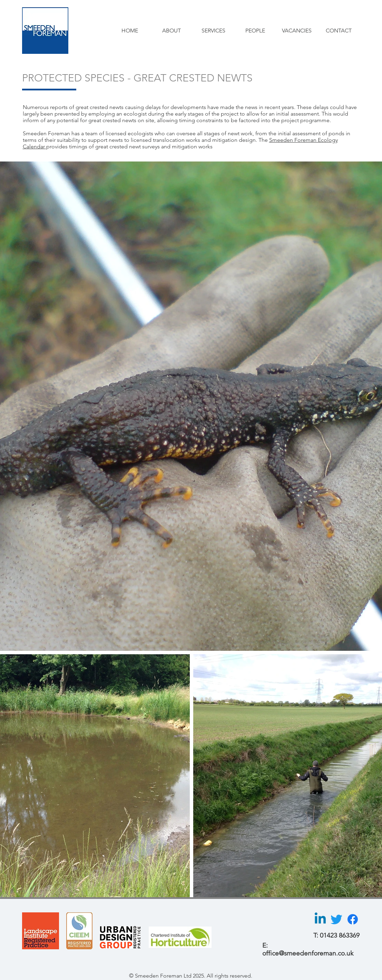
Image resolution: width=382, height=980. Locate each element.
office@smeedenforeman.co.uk (308, 953)
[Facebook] (353, 919)
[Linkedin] (320, 919)
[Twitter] (336, 919)
